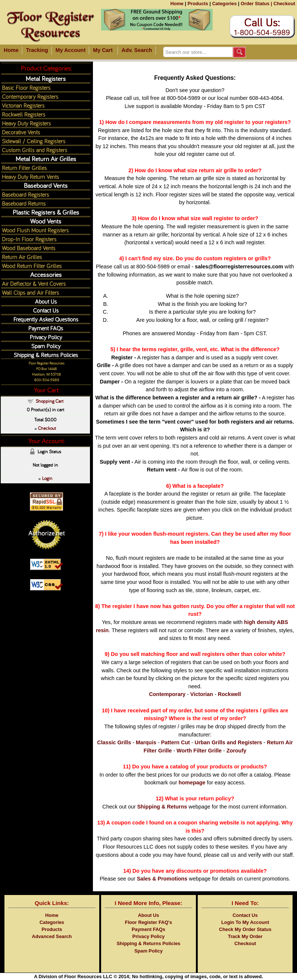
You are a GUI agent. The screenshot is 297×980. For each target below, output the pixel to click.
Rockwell (229, 694)
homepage (192, 783)
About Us (46, 301)
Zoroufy (236, 751)
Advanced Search (52, 936)
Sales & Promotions (162, 879)
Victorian (202, 694)
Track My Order (245, 936)
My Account (70, 50)
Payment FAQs (46, 328)
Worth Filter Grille (199, 751)
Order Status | (256, 4)
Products (198, 4)
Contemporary (167, 694)
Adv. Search (137, 50)
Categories (225, 4)
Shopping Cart (50, 401)
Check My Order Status (245, 929)
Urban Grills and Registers (229, 742)
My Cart (103, 50)
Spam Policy (46, 346)
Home (177, 4)
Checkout (284, 4)
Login (47, 478)
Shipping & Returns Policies (46, 355)
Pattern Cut (175, 742)
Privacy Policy (46, 337)
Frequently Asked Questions (46, 319)
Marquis (146, 742)
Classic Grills (114, 742)
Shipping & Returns (162, 807)
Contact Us (46, 310)
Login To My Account (245, 922)
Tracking (37, 50)
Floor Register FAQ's (148, 922)
